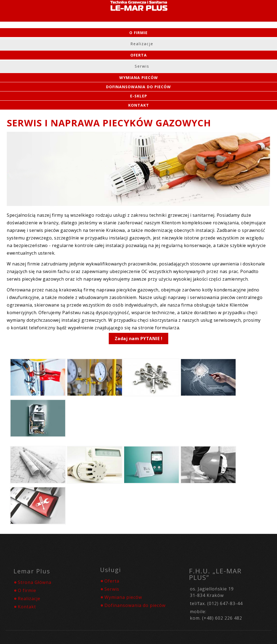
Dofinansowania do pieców (138, 87)
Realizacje (142, 44)
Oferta (139, 55)
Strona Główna (35, 582)
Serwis (142, 66)
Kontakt (139, 105)
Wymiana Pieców (139, 78)
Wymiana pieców (123, 597)
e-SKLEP (139, 96)
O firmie (138, 33)
